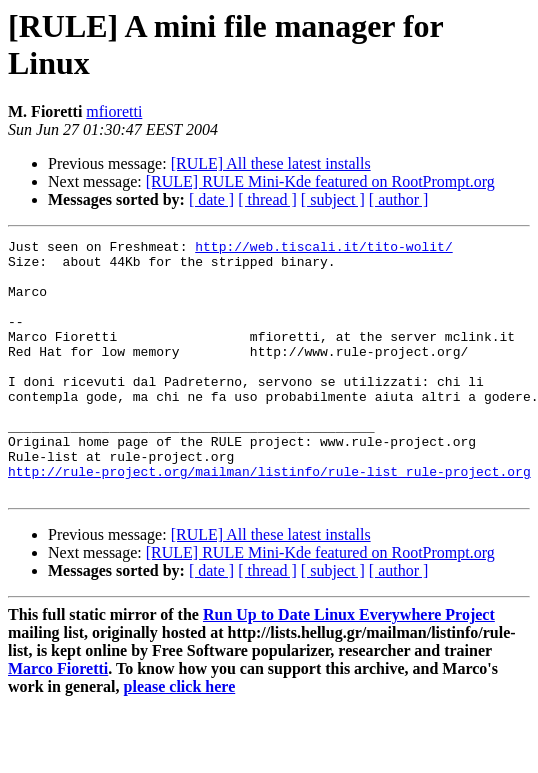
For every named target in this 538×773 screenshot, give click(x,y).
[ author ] (399, 199)
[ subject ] (333, 199)
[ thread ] (267, 199)
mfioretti (114, 111)
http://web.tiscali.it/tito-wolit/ (323, 249)
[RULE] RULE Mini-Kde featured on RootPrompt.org (320, 181)
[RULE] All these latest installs (271, 163)
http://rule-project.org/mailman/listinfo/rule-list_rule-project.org (269, 519)
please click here (180, 737)
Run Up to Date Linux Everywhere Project (349, 665)
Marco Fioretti (58, 719)
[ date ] (211, 199)
